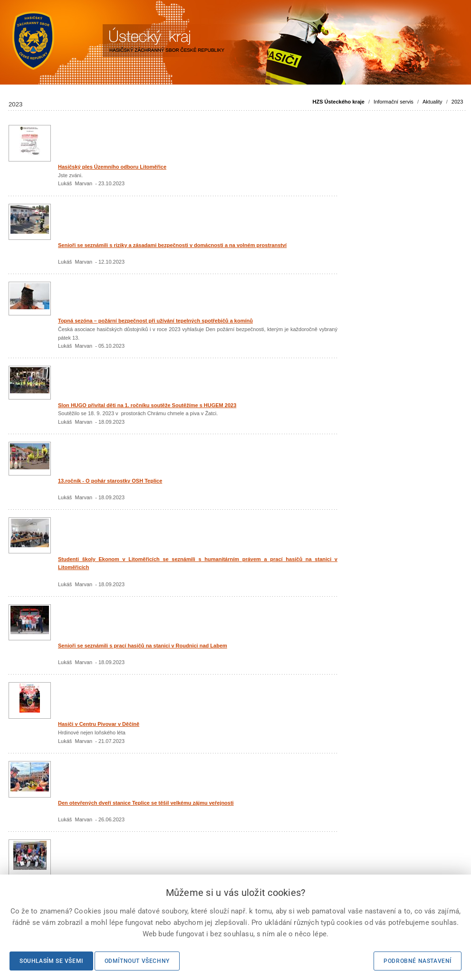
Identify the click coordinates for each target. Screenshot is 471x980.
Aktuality (433, 102)
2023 (457, 102)
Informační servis (394, 102)
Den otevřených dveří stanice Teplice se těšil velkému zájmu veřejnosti (146, 803)
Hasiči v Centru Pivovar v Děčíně (99, 724)
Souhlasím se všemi (51, 961)
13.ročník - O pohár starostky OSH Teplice (110, 481)
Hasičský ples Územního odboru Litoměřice (112, 167)
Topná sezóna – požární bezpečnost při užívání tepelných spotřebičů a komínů (155, 321)
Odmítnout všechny (137, 961)
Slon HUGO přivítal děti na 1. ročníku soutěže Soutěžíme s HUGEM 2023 (147, 405)
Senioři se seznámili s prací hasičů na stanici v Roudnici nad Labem (143, 646)
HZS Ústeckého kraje (339, 102)
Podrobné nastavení (418, 961)
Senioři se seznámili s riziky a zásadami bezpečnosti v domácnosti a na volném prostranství (172, 245)
